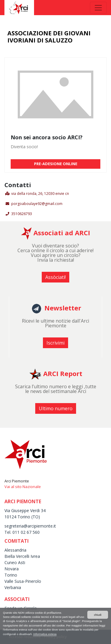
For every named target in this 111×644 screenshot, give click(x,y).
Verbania (13, 587)
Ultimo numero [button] (56, 408)
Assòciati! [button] (55, 277)
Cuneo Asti (15, 562)
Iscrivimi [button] (55, 343)
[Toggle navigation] (98, 8)
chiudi (98, 615)
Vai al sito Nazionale (23, 487)
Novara (12, 569)
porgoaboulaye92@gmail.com (37, 204)
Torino (11, 575)
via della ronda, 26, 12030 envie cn (40, 194)
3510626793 (22, 214)
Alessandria (15, 550)
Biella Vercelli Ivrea (22, 556)
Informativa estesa (45, 634)
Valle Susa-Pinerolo (23, 581)
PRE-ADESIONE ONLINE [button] (56, 164)
